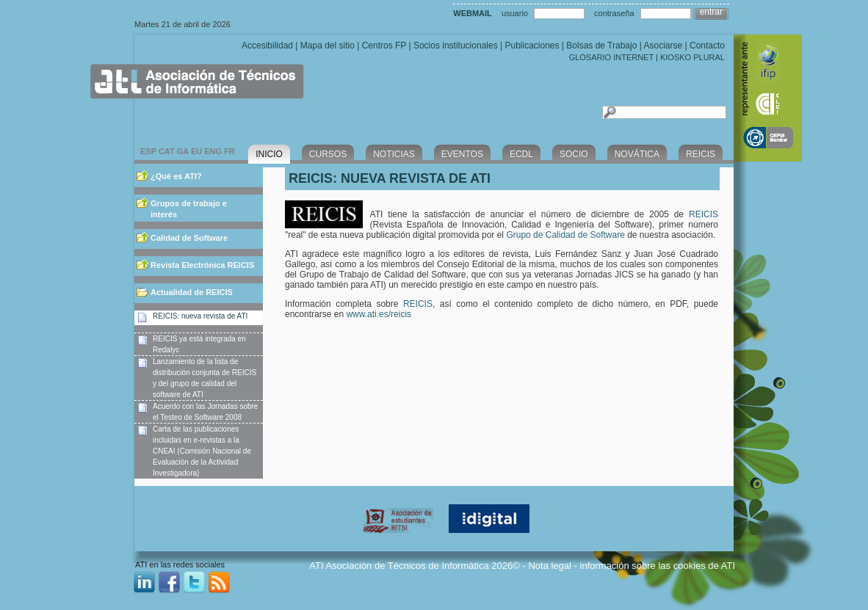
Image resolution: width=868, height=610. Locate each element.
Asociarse (663, 46)
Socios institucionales (456, 46)
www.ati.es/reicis (379, 314)
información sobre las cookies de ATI (658, 566)
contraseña (614, 13)
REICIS (704, 214)
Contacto (707, 46)
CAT (167, 151)
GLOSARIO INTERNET (611, 57)
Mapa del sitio (328, 46)
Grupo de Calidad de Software (565, 235)
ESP (148, 151)
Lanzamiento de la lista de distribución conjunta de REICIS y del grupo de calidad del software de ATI (205, 378)
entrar (711, 12)
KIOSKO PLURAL (692, 57)
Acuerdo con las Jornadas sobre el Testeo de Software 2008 (205, 412)
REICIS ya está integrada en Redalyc (199, 344)
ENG (213, 151)
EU (196, 151)
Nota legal (550, 566)
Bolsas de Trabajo (601, 46)
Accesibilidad (267, 46)
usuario (515, 13)
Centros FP (384, 46)
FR (229, 151)
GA (183, 151)
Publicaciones (532, 46)
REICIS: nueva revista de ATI (200, 316)
